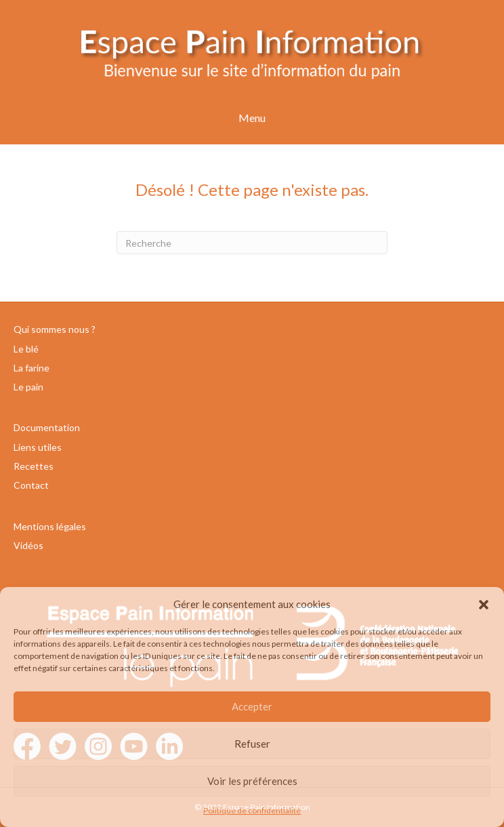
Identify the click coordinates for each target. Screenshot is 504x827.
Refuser (252, 744)
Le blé (26, 349)
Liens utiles (38, 447)
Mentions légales (50, 526)
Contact (31, 485)
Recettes (34, 466)
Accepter (252, 706)
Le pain (28, 387)
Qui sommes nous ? (55, 329)
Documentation (47, 427)
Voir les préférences (252, 781)
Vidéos (28, 545)
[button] (484, 605)
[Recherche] (252, 243)
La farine (31, 368)
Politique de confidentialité (252, 810)
